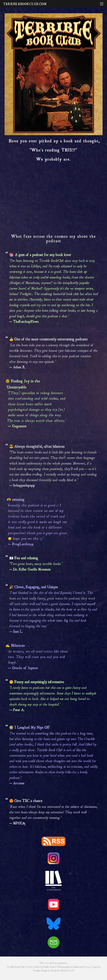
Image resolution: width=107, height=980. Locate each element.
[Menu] (102, 4)
